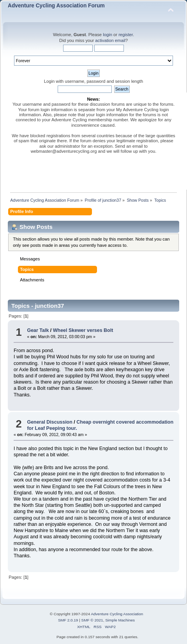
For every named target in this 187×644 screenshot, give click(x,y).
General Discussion (49, 422)
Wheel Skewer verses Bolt (83, 330)
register (126, 35)
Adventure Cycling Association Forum (56, 6)
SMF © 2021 (92, 620)
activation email (110, 40)
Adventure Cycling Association (117, 614)
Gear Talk (38, 330)
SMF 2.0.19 (68, 620)
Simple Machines (120, 620)
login (108, 35)
